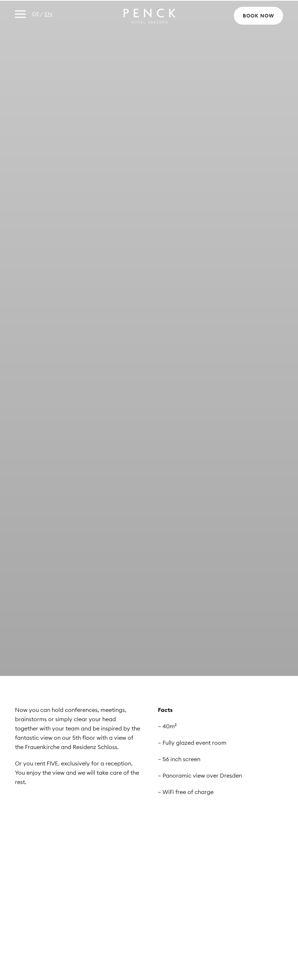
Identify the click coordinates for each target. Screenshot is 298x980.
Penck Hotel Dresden (149, 16)
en (48, 14)
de (36, 14)
